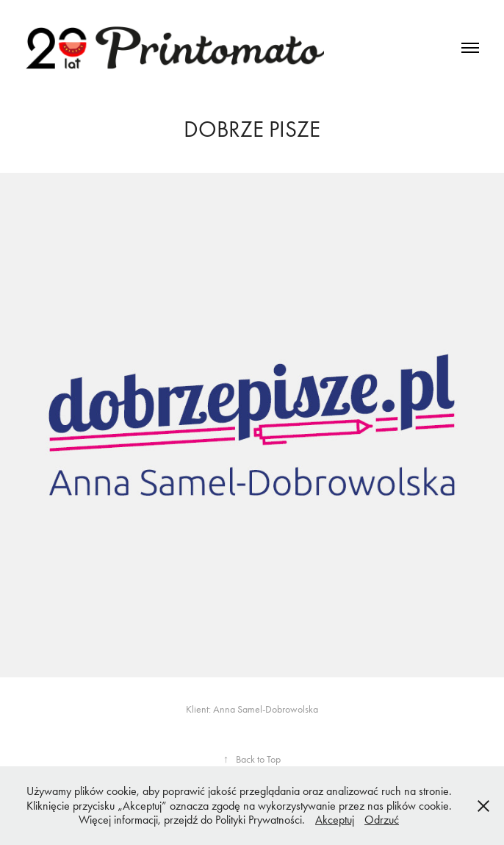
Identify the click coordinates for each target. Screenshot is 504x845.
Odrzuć (382, 820)
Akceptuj (335, 820)
